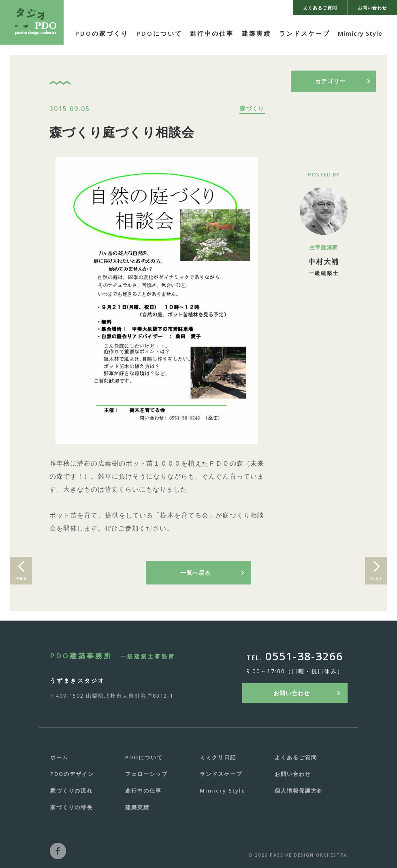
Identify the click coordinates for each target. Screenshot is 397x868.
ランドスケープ (305, 33)
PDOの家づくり (102, 33)
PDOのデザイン (72, 774)
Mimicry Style (360, 33)
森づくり (252, 108)
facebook (58, 851)
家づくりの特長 (72, 807)
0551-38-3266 (304, 656)
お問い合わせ (292, 693)
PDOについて (159, 33)
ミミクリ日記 (218, 757)
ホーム (59, 757)
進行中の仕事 (212, 33)
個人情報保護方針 (299, 791)
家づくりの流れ (72, 791)
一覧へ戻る (195, 573)
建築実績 (256, 33)
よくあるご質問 (296, 757)
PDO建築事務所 (113, 656)
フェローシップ (146, 774)
